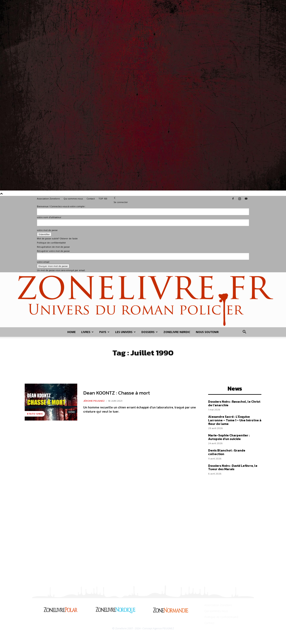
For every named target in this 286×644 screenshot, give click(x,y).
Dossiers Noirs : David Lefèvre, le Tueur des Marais (233, 467)
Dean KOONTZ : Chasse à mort (117, 393)
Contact (91, 199)
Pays (104, 332)
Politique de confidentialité (51, 243)
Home (71, 332)
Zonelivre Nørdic (177, 332)
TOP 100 (103, 199)
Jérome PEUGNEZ (94, 401)
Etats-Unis (35, 414)
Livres (87, 332)
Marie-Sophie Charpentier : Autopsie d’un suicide (229, 437)
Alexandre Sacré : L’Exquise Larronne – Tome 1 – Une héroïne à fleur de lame (235, 420)
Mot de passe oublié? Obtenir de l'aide (57, 238)
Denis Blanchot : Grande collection (227, 452)
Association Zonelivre (48, 199)
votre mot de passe (47, 230)
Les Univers (125, 332)
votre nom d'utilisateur (49, 217)
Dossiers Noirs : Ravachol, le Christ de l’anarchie (234, 403)
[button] (244, 332)
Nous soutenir (207, 332)
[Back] (115, 198)
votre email (43, 262)
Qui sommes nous (73, 199)
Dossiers (150, 332)
